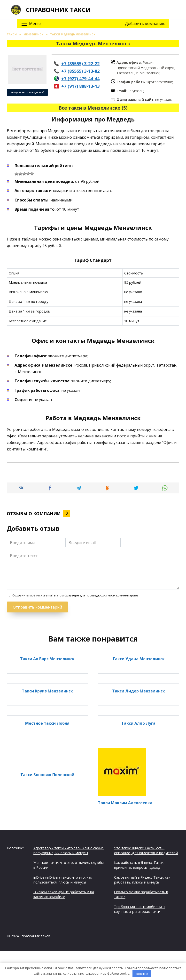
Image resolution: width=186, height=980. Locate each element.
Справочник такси (58, 10)
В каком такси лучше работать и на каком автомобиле (64, 894)
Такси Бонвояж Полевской (47, 774)
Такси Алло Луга (138, 723)
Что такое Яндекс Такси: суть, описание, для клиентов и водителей (146, 850)
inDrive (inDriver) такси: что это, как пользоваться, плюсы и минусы (63, 880)
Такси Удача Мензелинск (139, 659)
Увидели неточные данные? (27, 92)
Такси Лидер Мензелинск (139, 691)
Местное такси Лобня (47, 723)
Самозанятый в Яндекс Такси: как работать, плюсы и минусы (142, 880)
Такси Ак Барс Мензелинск (47, 659)
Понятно (142, 974)
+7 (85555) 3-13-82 (80, 71)
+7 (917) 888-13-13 (80, 86)
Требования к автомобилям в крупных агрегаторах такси (139, 909)
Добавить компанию (145, 24)
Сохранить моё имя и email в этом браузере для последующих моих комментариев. (76, 595)
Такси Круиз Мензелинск (47, 691)
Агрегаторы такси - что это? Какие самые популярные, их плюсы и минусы (69, 850)
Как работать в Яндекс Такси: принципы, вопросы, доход (139, 865)
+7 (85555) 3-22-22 (80, 64)
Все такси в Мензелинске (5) (93, 108)
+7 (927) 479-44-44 (80, 79)
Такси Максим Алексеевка (125, 803)
